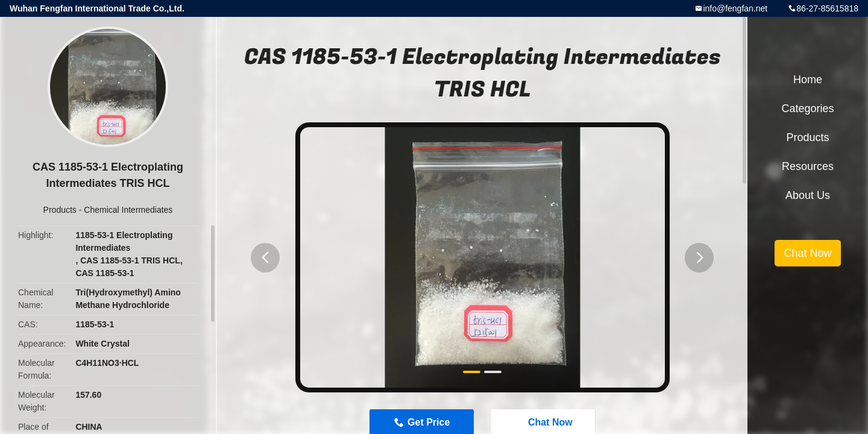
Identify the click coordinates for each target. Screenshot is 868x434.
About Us (808, 195)
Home (808, 80)
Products (60, 210)
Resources (808, 166)
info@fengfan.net (735, 8)
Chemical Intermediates (128, 210)
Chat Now (807, 253)
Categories (807, 108)
